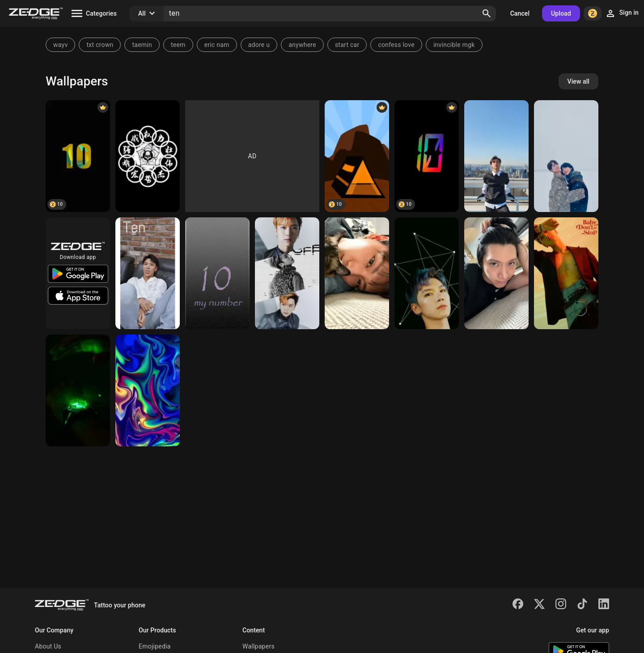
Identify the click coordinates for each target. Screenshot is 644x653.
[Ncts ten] (427, 273)
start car (347, 45)
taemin (142, 45)
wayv (60, 45)
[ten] (496, 156)
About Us (48, 646)
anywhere (302, 45)
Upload (561, 13)
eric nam (217, 45)
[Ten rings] (148, 156)
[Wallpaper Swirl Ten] (148, 390)
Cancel (520, 13)
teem (178, 45)
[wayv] (566, 156)
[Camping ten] (357, 156)
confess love (396, 45)
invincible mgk (454, 45)
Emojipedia (155, 646)
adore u (259, 45)
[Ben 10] (78, 390)
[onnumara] (217, 273)
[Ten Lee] (357, 273)
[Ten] (78, 156)
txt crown (100, 45)
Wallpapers (258, 646)
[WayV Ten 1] (287, 273)
